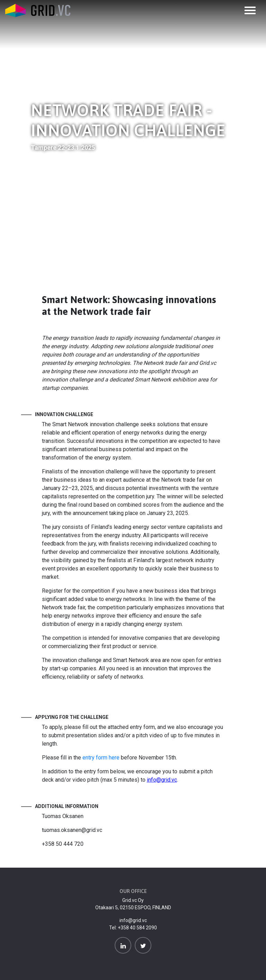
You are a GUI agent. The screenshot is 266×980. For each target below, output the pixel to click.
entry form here (101, 758)
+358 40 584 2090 (137, 928)
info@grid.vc (133, 920)
